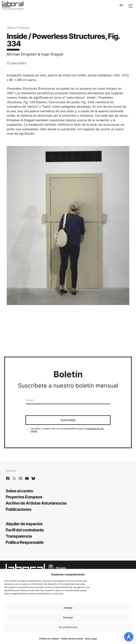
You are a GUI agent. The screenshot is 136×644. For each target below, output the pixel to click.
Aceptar (68, 608)
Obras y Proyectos (18, 28)
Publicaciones (19, 509)
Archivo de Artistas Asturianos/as (36, 503)
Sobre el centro (19, 491)
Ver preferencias (68, 627)
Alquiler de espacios (24, 524)
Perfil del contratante (25, 530)
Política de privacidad (72, 639)
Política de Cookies (49, 639)
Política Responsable (25, 542)
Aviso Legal (91, 639)
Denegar (68, 617)
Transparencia (19, 536)
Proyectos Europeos (24, 497)
